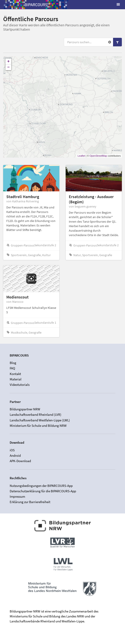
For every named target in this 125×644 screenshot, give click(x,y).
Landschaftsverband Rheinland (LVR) (36, 415)
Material (16, 379)
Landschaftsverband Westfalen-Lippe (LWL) (40, 420)
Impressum (17, 496)
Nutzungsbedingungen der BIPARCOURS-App (41, 486)
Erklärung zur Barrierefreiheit (30, 502)
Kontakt (15, 374)
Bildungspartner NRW (25, 409)
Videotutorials (20, 385)
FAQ (12, 368)
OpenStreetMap (98, 156)
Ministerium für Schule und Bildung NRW (38, 426)
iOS (12, 450)
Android (15, 455)
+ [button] (8, 61)
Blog (13, 363)
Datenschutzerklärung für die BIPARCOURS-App (43, 491)
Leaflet (81, 156)
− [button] (8, 67)
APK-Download (20, 461)
